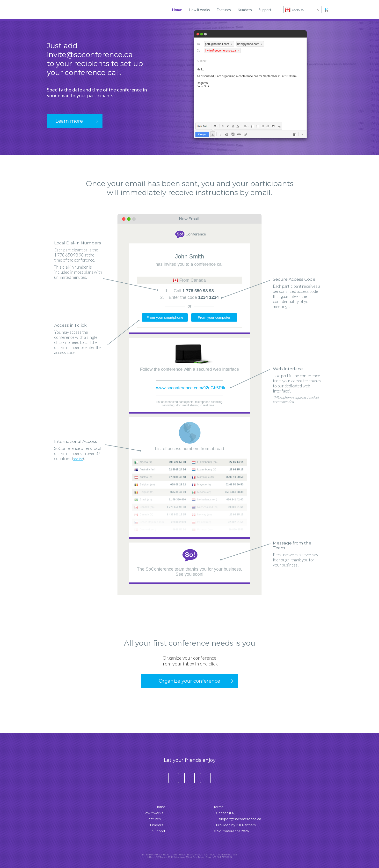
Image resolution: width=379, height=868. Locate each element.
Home (177, 10)
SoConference (69, 10)
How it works (199, 10)
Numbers (245, 10)
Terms (218, 807)
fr (327, 11)
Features (224, 10)
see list (78, 459)
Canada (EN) (226, 813)
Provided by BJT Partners (236, 825)
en (327, 9)
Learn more (69, 121)
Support (265, 10)
